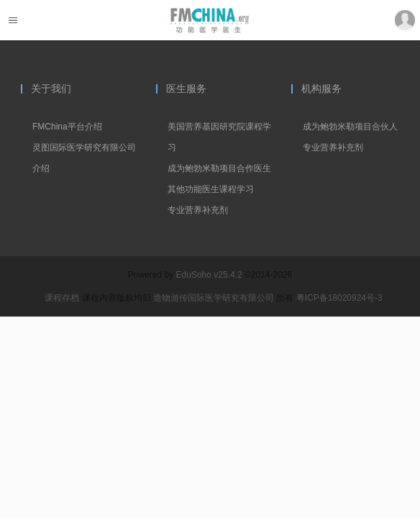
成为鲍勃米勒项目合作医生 (219, 168)
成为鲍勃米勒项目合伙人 (350, 127)
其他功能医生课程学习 (211, 189)
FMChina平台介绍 (67, 127)
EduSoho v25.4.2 (209, 275)
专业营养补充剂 (198, 210)
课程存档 (62, 298)
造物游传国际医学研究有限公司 (215, 298)
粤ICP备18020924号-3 (339, 298)
